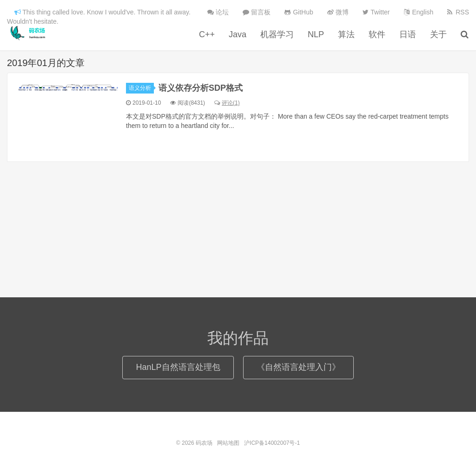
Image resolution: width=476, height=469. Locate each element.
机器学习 (277, 34)
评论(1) (227, 103)
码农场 (29, 33)
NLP (316, 34)
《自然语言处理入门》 (298, 367)
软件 (377, 34)
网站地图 (228, 443)
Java (238, 34)
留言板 (257, 12)
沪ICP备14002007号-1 (272, 443)
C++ (207, 34)
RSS (458, 12)
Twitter (376, 12)
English (419, 12)
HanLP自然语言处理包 (178, 367)
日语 (408, 34)
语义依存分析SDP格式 (201, 88)
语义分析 (141, 88)
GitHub (299, 12)
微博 (338, 12)
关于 (438, 34)
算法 (346, 34)
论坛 (218, 12)
